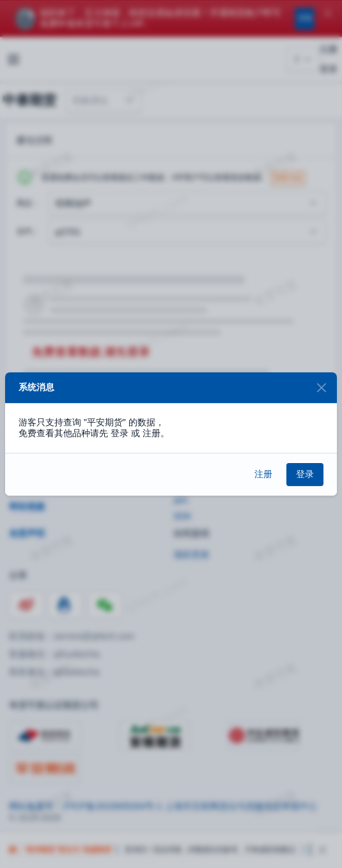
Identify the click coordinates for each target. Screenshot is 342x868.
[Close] (321, 388)
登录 (305, 474)
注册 (263, 474)
